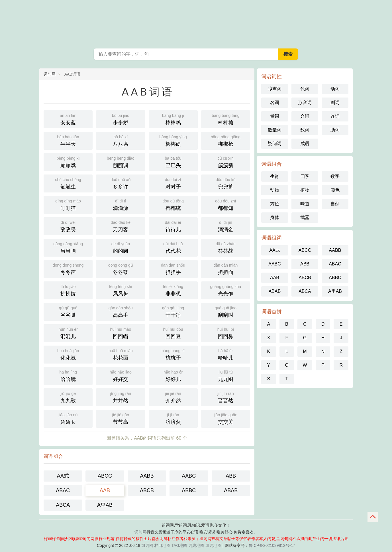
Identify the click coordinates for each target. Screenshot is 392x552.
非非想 (173, 290)
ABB (231, 476)
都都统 (173, 204)
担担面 (226, 268)
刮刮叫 (226, 311)
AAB (105, 490)
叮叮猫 (68, 204)
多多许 (121, 183)
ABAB (231, 490)
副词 (335, 103)
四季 (305, 176)
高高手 (121, 311)
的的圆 (121, 247)
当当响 (68, 247)
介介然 (173, 397)
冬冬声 (68, 268)
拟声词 (275, 89)
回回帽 (121, 333)
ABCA (63, 505)
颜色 (335, 190)
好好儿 (173, 375)
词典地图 (196, 545)
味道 (305, 204)
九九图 (226, 375)
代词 (305, 89)
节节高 (121, 418)
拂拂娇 (68, 290)
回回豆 (173, 333)
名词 (275, 103)
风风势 (121, 290)
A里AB (105, 505)
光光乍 (226, 290)
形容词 (305, 103)
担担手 (173, 268)
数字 (335, 176)
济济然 (173, 418)
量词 (275, 116)
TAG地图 (179, 545)
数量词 (275, 130)
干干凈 (173, 311)
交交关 (226, 418)
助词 (335, 130)
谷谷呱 (68, 311)
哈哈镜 (68, 375)
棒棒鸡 (173, 119)
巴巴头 (173, 162)
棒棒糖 (226, 119)
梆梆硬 (173, 140)
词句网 (50, 74)
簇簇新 (226, 162)
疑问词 (275, 144)
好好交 (121, 375)
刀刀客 (121, 226)
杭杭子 (173, 354)
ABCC (105, 476)
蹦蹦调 (121, 162)
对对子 (173, 183)
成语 (305, 144)
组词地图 (213, 545)
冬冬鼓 (121, 268)
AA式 (63, 476)
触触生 (68, 183)
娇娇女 (68, 418)
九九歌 (68, 397)
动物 (275, 190)
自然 (335, 204)
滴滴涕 (121, 204)
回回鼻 (226, 333)
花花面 (121, 354)
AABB (147, 476)
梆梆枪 (226, 140)
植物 (305, 190)
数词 (305, 130)
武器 (305, 217)
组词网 (147, 545)
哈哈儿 (226, 354)
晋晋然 (226, 397)
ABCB (147, 490)
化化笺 (68, 354)
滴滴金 (226, 226)
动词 (335, 89)
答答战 (226, 247)
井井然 (121, 397)
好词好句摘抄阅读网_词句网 (196, 23)
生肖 (275, 176)
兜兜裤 (226, 183)
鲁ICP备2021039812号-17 (272, 545)
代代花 (173, 247)
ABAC (63, 490)
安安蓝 (68, 119)
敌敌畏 (68, 226)
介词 (305, 116)
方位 (275, 204)
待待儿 (173, 226)
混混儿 (68, 333)
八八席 (121, 140)
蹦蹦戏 (68, 162)
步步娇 (121, 119)
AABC (189, 476)
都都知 (226, 204)
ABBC (189, 490)
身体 (275, 217)
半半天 (68, 140)
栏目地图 (162, 545)
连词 (335, 116)
